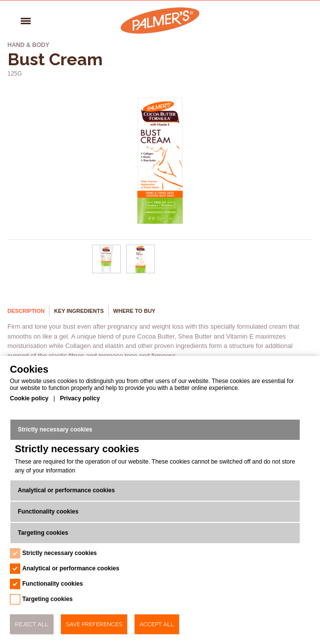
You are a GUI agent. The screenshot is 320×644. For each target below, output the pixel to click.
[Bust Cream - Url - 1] (141, 271)
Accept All (157, 624)
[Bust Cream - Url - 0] (106, 271)
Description (26, 311)
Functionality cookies (48, 512)
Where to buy (134, 311)
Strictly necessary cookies (55, 429)
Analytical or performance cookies (66, 490)
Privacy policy (80, 398)
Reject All (32, 624)
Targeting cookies (43, 533)
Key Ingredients (79, 311)
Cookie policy (29, 398)
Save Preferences (94, 624)
